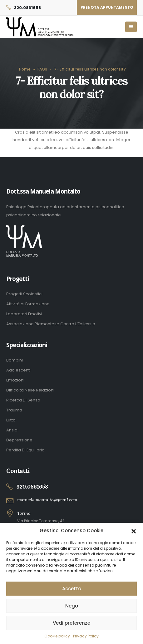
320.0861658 (27, 8)
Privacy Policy (86, 636)
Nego (72, 606)
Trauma (14, 410)
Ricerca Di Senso (23, 400)
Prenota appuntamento (107, 7)
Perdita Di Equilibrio (25, 450)
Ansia (12, 430)
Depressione (19, 440)
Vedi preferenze (71, 623)
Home (25, 69)
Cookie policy (57, 636)
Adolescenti (18, 370)
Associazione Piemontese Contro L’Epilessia (51, 324)
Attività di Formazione (28, 304)
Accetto (72, 589)
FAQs (42, 69)
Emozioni (15, 380)
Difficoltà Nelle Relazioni (30, 390)
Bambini (15, 360)
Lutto (11, 420)
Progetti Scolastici (24, 294)
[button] (134, 531)
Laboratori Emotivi (24, 314)
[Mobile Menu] (131, 27)
